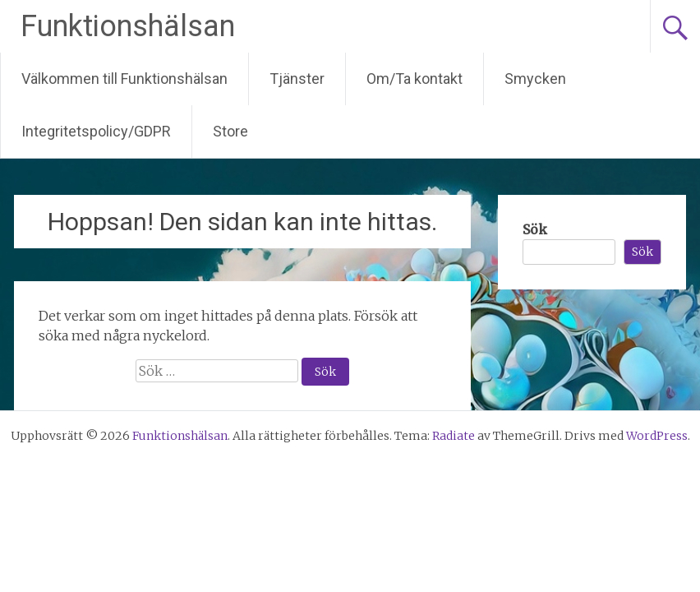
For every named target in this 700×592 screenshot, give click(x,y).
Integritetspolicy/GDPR (96, 131)
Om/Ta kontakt (414, 79)
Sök (535, 229)
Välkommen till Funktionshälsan (124, 79)
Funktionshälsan (128, 26)
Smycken (535, 79)
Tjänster (297, 79)
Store (230, 131)
